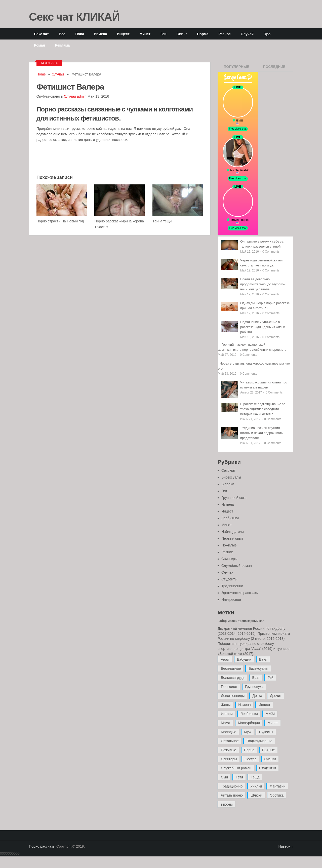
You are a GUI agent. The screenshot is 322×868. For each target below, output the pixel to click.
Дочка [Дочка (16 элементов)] (257, 696)
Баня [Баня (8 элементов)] (263, 659)
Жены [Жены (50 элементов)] (226, 705)
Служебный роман (237, 566)
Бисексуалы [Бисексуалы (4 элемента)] (258, 668)
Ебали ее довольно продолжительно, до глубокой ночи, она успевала (263, 284)
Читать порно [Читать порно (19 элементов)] (232, 795)
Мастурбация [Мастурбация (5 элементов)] (249, 723)
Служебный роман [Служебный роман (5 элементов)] (236, 768)
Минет (145, 34)
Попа (80, 34)
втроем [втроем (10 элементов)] (227, 804)
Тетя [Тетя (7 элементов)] (239, 777)
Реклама (63, 45)
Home (41, 74)
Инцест (123, 34)
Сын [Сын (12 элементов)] (224, 777)
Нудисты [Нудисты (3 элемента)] (266, 732)
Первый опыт (232, 538)
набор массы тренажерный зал (241, 621)
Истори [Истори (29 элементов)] (227, 714)
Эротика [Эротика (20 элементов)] (277, 795)
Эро (267, 34)
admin (82, 96)
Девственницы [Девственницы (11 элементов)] (233, 696)
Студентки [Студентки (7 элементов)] (268, 768)
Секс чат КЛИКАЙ (74, 16)
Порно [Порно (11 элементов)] (249, 750)
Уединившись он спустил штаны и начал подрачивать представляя (262, 433)
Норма (203, 34)
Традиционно (232, 586)
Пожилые (229, 545)
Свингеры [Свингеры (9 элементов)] (229, 759)
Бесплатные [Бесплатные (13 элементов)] (231, 668)
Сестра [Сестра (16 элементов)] (251, 759)
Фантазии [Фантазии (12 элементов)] (277, 786)
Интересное (231, 600)
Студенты (229, 579)
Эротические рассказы (240, 593)
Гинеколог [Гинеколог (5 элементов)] (229, 687)
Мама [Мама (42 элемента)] (226, 723)
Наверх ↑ (286, 846)
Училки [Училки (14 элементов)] (256, 786)
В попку (228, 484)
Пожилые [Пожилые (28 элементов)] (229, 750)
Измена (100, 34)
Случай (247, 34)
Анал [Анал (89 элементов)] (225, 659)
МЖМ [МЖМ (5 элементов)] (270, 714)
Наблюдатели (233, 532)
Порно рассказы (42, 846)
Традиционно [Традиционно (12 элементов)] (232, 786)
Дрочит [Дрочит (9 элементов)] (276, 696)
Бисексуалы (231, 477)
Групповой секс (234, 498)
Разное (225, 34)
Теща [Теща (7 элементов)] (255, 777)
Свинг (182, 34)
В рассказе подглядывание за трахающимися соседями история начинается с (263, 409)
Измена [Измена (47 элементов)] (244, 705)
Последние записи (274, 68)
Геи (164, 34)
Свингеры (229, 559)
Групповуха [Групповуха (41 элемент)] (254, 687)
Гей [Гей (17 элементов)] (270, 678)
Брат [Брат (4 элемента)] (256, 678)
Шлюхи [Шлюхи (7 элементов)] (256, 795)
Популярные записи (236, 68)
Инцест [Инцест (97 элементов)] (265, 705)
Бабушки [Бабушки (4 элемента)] (244, 659)
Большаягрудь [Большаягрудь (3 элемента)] (233, 678)
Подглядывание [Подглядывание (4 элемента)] (259, 741)
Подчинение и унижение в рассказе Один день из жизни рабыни (263, 327)
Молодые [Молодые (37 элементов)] (229, 732)
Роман (39, 45)
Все (62, 34)
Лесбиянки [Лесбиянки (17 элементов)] (249, 714)
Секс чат (41, 34)
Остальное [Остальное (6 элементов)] (230, 741)
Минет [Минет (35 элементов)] (273, 723)
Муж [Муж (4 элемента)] (248, 732)
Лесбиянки (230, 518)
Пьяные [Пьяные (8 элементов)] (269, 750)
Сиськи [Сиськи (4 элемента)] (270, 759)
